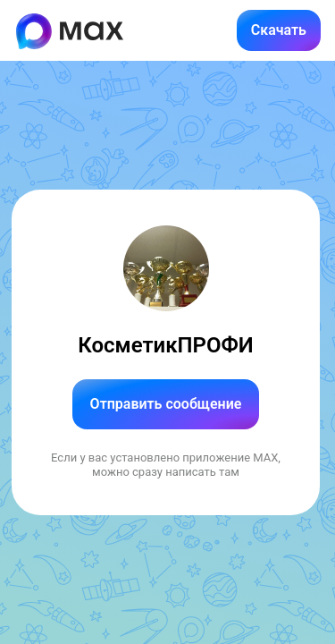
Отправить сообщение (166, 404)
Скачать (279, 30)
